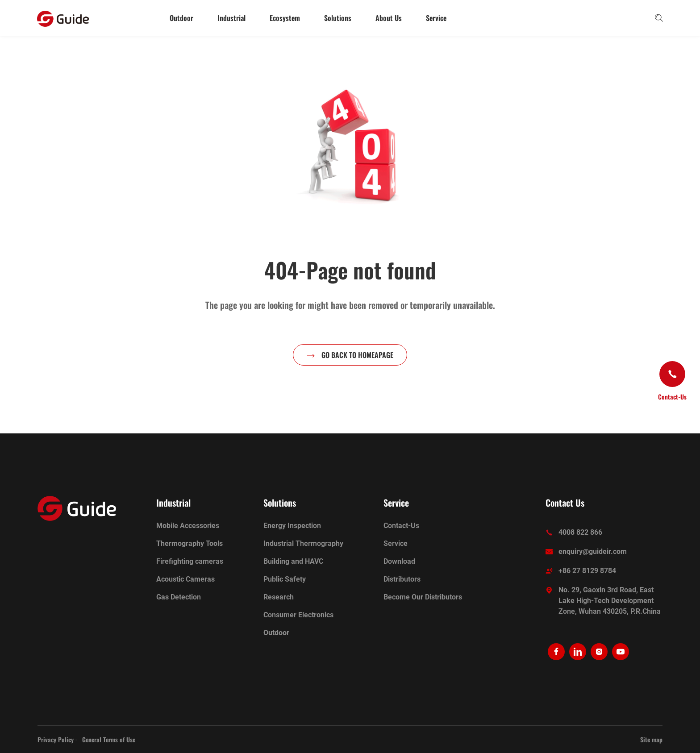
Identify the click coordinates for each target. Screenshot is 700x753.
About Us (389, 18)
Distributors (402, 579)
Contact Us (565, 503)
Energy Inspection (292, 526)
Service (436, 18)
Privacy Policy (56, 739)
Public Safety (285, 579)
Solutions (338, 18)
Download (399, 561)
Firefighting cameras (190, 561)
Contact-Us (401, 526)
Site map (651, 739)
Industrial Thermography (303, 543)
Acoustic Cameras (185, 579)
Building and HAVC (293, 561)
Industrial (231, 18)
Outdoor (181, 18)
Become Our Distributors (423, 597)
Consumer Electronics (298, 615)
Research (279, 597)
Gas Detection (179, 597)
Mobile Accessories (188, 526)
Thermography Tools (190, 543)
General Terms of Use (109, 739)
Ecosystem (285, 18)
